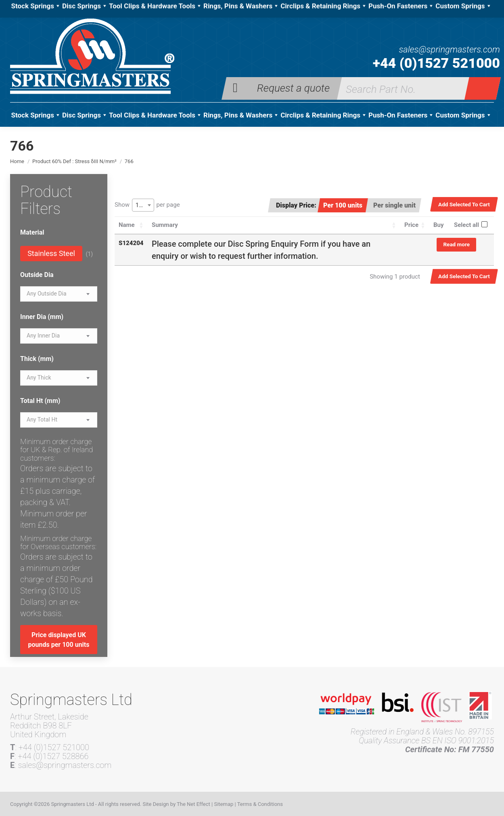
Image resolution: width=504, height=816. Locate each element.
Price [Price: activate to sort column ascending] (411, 225)
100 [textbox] (141, 205)
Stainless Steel (51, 253)
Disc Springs (85, 115)
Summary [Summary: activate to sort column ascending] (165, 225)
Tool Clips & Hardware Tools (156, 115)
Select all (466, 225)
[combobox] (143, 205)
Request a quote (293, 87)
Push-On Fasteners (401, 115)
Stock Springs (36, 115)
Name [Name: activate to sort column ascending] (127, 225)
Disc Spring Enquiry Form (273, 244)
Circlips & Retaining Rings (324, 115)
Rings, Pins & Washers (241, 115)
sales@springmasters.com (449, 50)
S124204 (131, 243)
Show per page (147, 205)
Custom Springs (463, 115)
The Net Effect (193, 804)
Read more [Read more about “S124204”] (456, 244)
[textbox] (47, 294)
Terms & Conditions (260, 804)
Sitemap (224, 804)
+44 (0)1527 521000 (436, 63)
